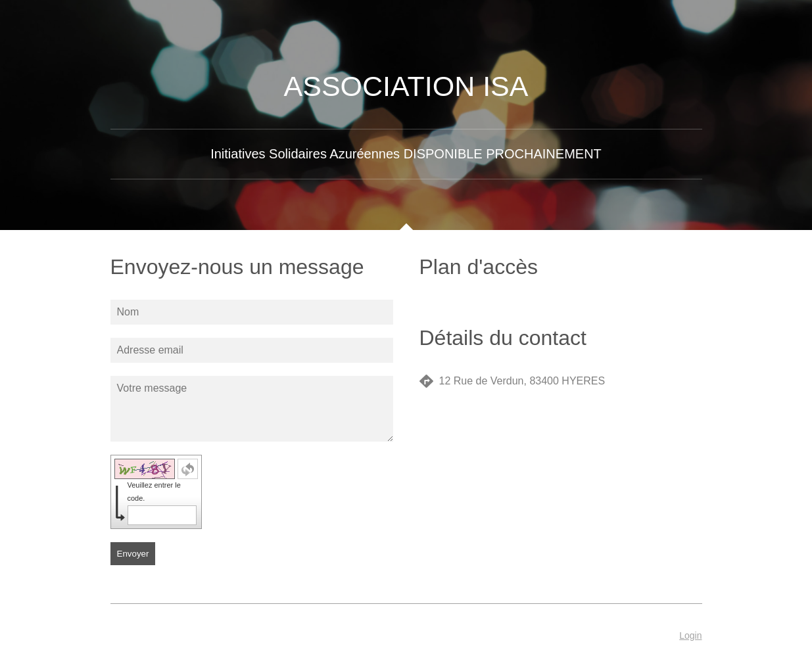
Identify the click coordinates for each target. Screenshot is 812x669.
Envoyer (133, 554)
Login (690, 635)
